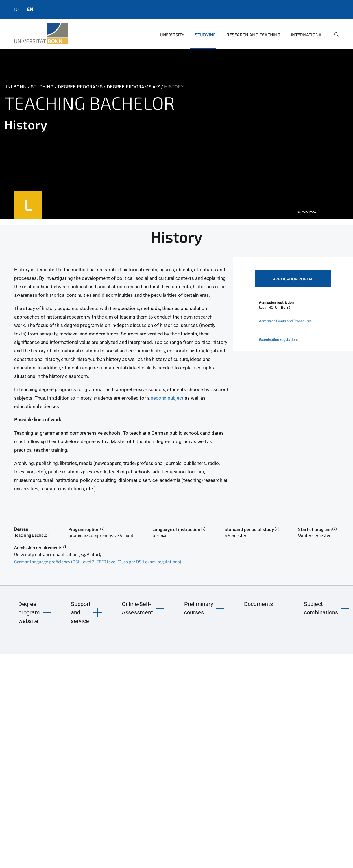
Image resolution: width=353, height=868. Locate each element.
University (172, 35)
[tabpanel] (176, 134)
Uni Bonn (15, 87)
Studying (205, 35)
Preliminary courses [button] (199, 608)
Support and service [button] (81, 612)
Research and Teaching (253, 35)
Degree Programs (80, 87)
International (307, 35)
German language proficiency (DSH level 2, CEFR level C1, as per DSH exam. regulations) (98, 562)
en (30, 9)
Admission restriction (276, 302)
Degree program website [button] (29, 612)
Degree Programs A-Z (133, 87)
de (17, 9)
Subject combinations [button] (321, 608)
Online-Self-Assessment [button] (137, 608)
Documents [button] (258, 604)
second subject (167, 398)
